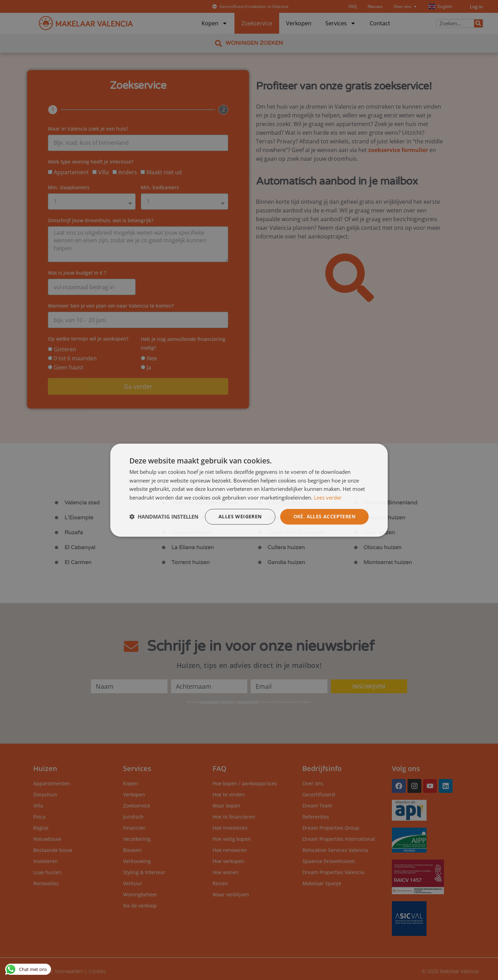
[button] (164, 517)
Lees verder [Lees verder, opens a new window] (328, 497)
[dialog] (249, 490)
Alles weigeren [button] (240, 516)
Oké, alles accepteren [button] (324, 516)
